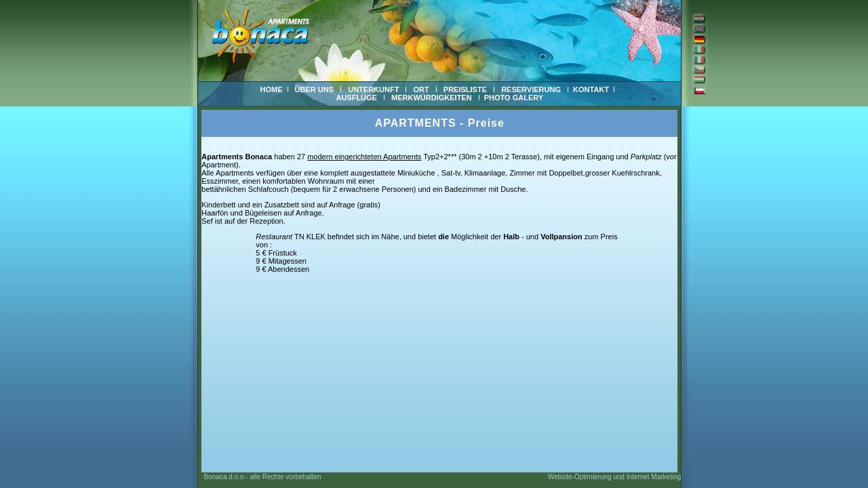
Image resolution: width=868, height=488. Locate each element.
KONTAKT (591, 89)
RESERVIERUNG (531, 89)
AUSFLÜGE (356, 98)
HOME (272, 89)
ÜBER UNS (314, 89)
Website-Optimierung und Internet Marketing (615, 477)
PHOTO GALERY (514, 98)
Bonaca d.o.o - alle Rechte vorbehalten (259, 477)
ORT (421, 89)
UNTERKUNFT (373, 89)
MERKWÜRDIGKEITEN (432, 98)
